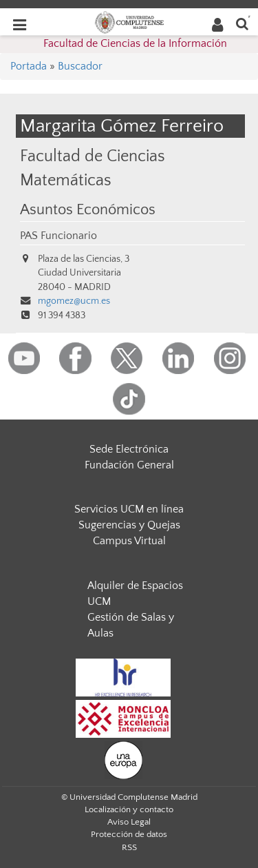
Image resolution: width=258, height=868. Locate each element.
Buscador (80, 66)
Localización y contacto (129, 809)
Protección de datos (129, 834)
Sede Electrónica (129, 449)
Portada (29, 66)
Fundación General (129, 465)
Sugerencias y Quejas (129, 525)
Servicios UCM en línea (129, 509)
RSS (129, 847)
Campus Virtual (129, 541)
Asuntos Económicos (88, 210)
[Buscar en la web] (242, 23)
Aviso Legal (129, 822)
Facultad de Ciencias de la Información (135, 43)
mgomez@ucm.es (74, 301)
